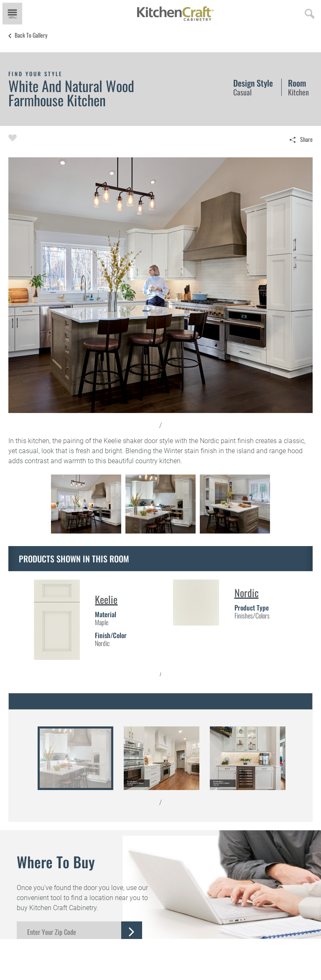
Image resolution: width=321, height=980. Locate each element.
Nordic (247, 593)
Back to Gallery (31, 35)
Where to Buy (56, 862)
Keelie (106, 599)
